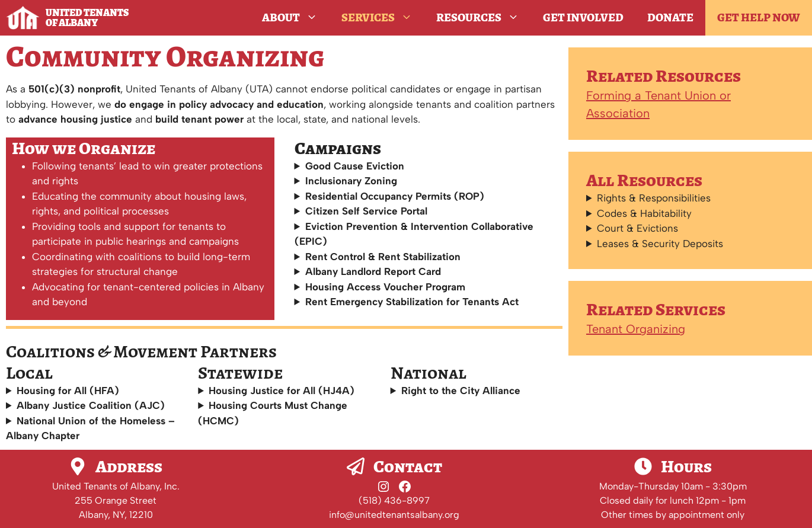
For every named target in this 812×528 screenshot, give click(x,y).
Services (383, 18)
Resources (484, 18)
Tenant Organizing (636, 329)
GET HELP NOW (759, 17)
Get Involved (583, 17)
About (296, 18)
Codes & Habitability (644, 213)
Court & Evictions (637, 228)
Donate (670, 17)
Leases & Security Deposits (660, 244)
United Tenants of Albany (87, 18)
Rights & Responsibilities (654, 198)
